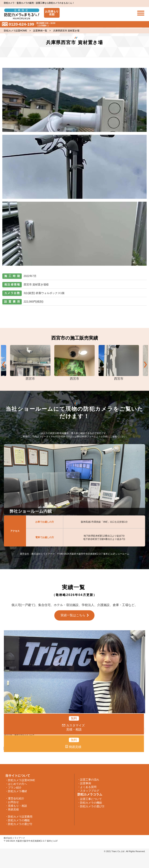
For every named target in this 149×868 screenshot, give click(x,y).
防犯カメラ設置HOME (16, 31)
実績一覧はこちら (73, 615)
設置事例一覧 (40, 31)
